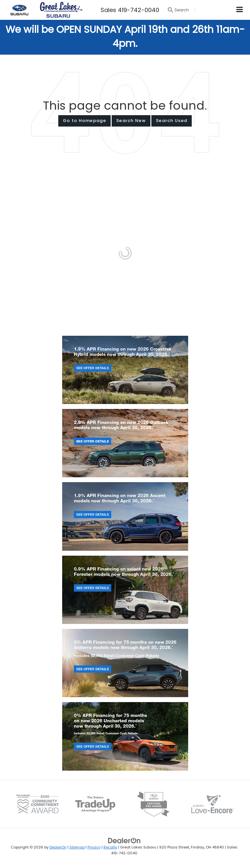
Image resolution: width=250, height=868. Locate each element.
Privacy (94, 847)
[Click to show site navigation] (240, 10)
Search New (131, 121)
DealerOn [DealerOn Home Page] (58, 847)
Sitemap (77, 847)
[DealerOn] (124, 840)
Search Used (172, 121)
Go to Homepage (84, 121)
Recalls (110, 847)
